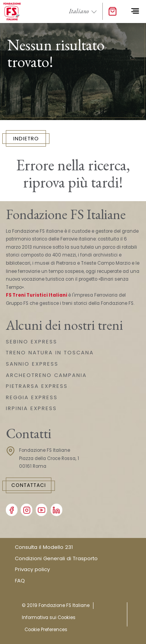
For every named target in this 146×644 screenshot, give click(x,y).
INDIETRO (26, 139)
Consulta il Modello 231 (44, 547)
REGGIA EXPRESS (32, 397)
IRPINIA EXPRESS (31, 408)
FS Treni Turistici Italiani (37, 295)
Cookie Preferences (46, 630)
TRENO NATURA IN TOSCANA (50, 353)
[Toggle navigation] (135, 11)
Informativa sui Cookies (49, 617)
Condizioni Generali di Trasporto (56, 558)
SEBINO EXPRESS (32, 342)
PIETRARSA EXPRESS (37, 386)
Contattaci (29, 485)
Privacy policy (32, 569)
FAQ (20, 581)
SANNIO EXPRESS (32, 364)
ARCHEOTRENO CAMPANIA (46, 375)
